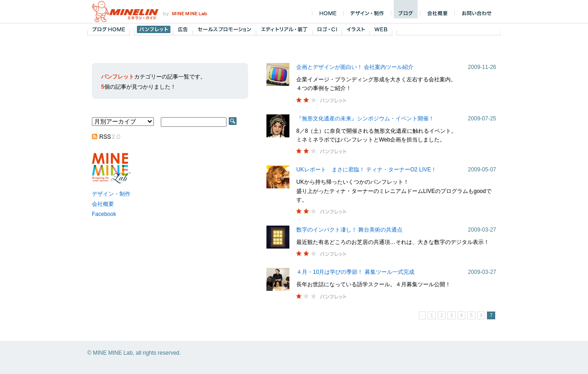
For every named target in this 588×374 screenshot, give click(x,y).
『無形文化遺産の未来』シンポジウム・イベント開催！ (365, 119)
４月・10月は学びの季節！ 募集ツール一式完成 (355, 272)
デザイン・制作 (111, 194)
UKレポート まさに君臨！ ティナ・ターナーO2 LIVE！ (366, 170)
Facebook (104, 214)
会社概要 (103, 204)
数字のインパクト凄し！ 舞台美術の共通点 (349, 230)
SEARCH (233, 121)
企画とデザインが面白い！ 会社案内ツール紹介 (355, 67)
